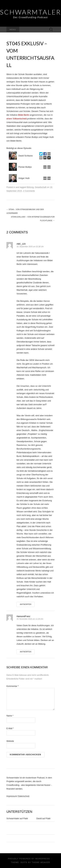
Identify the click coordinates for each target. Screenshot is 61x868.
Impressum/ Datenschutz (18, 796)
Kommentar (13, 686)
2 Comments (29, 191)
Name (10, 716)
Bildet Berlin (24, 115)
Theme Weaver (41, 862)
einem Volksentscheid (17, 119)
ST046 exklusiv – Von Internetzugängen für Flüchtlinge (33, 219)
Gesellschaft (41, 187)
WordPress (43, 859)
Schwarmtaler (30, 12)
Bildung (30, 187)
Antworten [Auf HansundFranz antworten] (26, 652)
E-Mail (10, 728)
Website (10, 741)
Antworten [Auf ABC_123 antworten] (26, 604)
